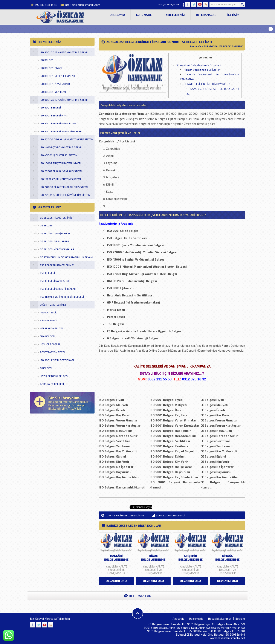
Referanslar (206, 15)
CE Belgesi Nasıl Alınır (226, 624)
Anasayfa (118, 15)
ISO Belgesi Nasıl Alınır (190, 628)
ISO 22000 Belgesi (196, 631)
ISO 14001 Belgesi (220, 631)
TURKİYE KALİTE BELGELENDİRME (223, 46)
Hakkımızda (196, 619)
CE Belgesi (193, 635)
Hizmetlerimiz (174, 15)
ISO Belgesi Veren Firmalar (223, 628)
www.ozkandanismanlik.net (227, 638)
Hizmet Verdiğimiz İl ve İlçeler (202, 70)
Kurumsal (144, 15)
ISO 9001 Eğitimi (235, 635)
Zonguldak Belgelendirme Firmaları (199, 65)
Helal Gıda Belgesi (212, 635)
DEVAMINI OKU (116, 581)
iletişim (233, 15)
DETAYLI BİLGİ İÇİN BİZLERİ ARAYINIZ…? (207, 84)
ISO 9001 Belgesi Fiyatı (197, 624)
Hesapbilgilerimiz (219, 619)
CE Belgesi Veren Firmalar (165, 624)
